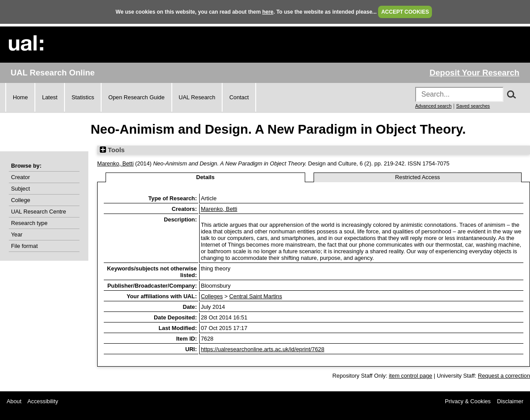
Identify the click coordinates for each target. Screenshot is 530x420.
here (268, 12)
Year (17, 234)
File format (24, 246)
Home (20, 97)
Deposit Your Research (474, 73)
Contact (239, 97)
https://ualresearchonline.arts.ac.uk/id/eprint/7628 (263, 349)
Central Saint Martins (256, 296)
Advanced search (433, 106)
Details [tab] (205, 177)
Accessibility (43, 401)
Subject (21, 189)
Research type (29, 223)
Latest (50, 97)
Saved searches (473, 106)
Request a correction (504, 376)
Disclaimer (510, 401)
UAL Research (197, 97)
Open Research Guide (136, 97)
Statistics (83, 97)
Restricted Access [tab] (418, 177)
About (14, 401)
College (21, 200)
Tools (112, 150)
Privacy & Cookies (468, 401)
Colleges (212, 296)
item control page (410, 376)
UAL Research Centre (39, 212)
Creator (21, 177)
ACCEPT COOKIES (405, 12)
